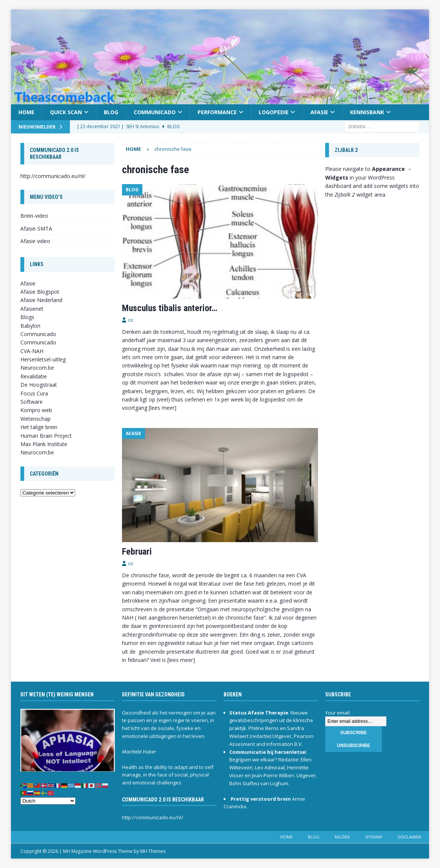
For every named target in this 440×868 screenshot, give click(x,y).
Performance (217, 112)
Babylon (30, 326)
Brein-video (34, 216)
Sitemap (374, 837)
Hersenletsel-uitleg (43, 359)
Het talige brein (39, 427)
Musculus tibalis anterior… (170, 308)
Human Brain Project (46, 436)
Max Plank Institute (44, 444)
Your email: (338, 713)
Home (26, 112)
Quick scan (66, 112)
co (131, 320)
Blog (111, 112)
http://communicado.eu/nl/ (53, 176)
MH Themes (153, 851)
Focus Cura (34, 393)
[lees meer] (163, 408)
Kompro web (36, 410)
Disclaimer (410, 837)
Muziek (342, 837)
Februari (137, 552)
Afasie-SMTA (36, 229)
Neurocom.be (37, 368)
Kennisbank (367, 112)
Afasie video (35, 241)
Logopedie (274, 112)
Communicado (155, 112)
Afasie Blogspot (40, 292)
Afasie (319, 112)
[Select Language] (48, 801)
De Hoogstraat (39, 385)
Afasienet (32, 309)
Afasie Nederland (41, 300)
